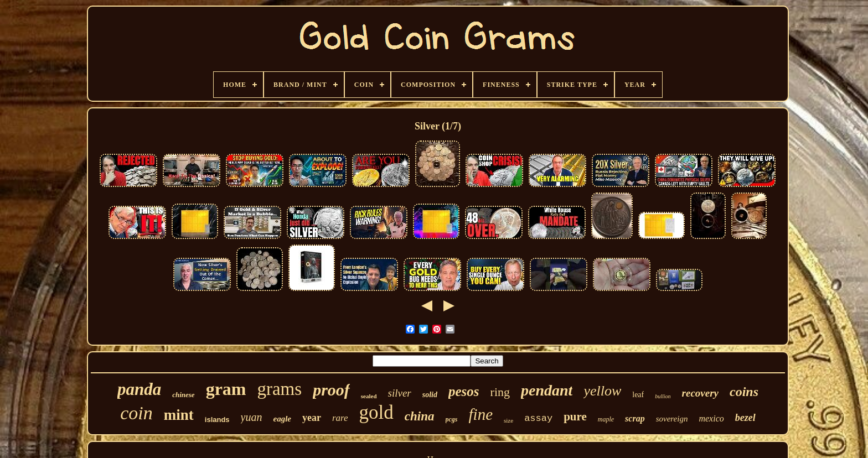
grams (279, 389)
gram (226, 389)
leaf (638, 395)
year (312, 418)
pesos (464, 391)
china (420, 416)
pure (575, 417)
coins (744, 392)
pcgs (452, 419)
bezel (745, 418)
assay (538, 418)
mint (179, 415)
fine (481, 414)
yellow (602, 391)
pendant (547, 390)
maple (606, 419)
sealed (369, 396)
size (508, 420)
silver (400, 393)
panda (139, 389)
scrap (635, 418)
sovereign (672, 419)
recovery (700, 393)
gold (376, 412)
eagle (282, 419)
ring (500, 392)
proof (331, 390)
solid (430, 395)
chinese (183, 395)
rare (340, 418)
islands (217, 420)
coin (136, 413)
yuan (252, 417)
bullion (663, 396)
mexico (711, 418)
